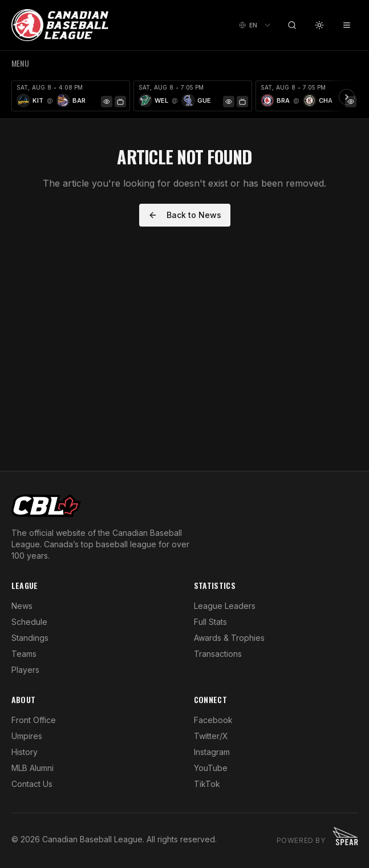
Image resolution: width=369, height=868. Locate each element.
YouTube (211, 768)
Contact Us (32, 784)
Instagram (212, 752)
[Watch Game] (120, 102)
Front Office (34, 720)
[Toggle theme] (319, 25)
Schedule (29, 622)
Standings (30, 638)
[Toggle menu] (347, 25)
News (22, 606)
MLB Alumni (33, 768)
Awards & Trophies (229, 638)
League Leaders (225, 606)
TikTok (207, 784)
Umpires (27, 736)
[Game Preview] (107, 102)
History (25, 752)
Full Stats (210, 622)
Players (25, 670)
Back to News (185, 215)
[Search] (292, 25)
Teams (24, 654)
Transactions (218, 654)
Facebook (213, 720)
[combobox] (256, 25)
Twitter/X (211, 736)
